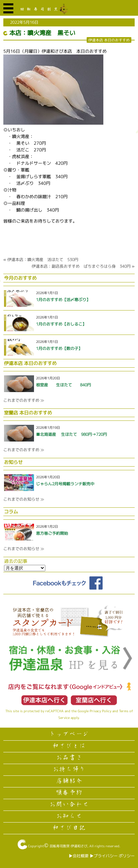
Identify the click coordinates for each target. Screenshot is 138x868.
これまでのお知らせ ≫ (24, 499)
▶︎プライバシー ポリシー (112, 856)
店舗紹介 (69, 781)
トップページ (69, 734)
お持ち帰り (69, 769)
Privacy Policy (100, 711)
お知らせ (69, 816)
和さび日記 (69, 828)
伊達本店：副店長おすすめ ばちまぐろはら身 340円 (81, 266)
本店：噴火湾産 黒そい (42, 33)
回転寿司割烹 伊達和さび (68, 846)
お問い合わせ (69, 804)
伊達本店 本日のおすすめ (109, 40)
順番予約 (69, 793)
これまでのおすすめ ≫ (24, 400)
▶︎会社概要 (79, 856)
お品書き (69, 758)
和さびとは (69, 746)
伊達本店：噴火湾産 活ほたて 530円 (43, 260)
